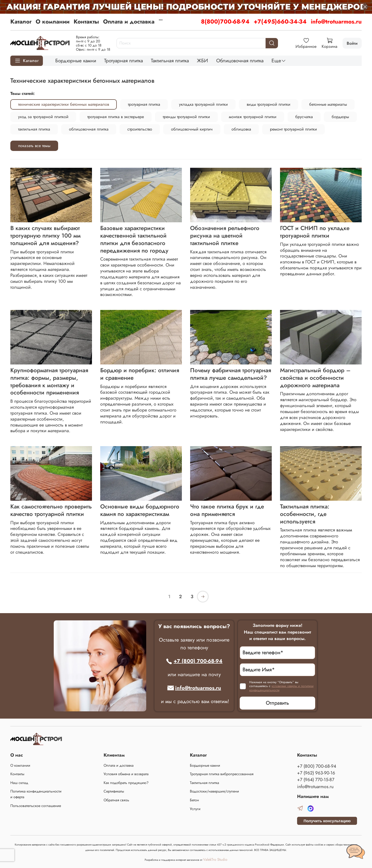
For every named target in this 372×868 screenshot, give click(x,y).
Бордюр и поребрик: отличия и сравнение (140, 374)
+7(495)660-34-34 (280, 21)
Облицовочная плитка (240, 60)
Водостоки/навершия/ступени (214, 791)
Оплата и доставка (129, 21)
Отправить (277, 703)
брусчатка (304, 117)
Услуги (195, 809)
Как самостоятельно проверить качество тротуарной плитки (51, 510)
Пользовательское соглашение (36, 806)
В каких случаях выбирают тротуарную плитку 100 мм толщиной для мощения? (45, 235)
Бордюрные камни (76, 60)
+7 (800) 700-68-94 (194, 661)
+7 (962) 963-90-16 (316, 773)
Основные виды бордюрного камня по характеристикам (140, 510)
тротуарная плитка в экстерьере (116, 117)
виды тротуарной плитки (269, 104)
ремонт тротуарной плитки (293, 129)
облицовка (241, 129)
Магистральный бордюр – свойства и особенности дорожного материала (315, 378)
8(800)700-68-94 (225, 21)
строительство (140, 129)
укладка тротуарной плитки (203, 104)
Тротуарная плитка (123, 60)
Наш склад (19, 783)
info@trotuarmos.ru (336, 21)
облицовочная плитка (89, 129)
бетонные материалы (328, 104)
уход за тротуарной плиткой (43, 117)
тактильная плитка (34, 129)
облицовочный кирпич (192, 129)
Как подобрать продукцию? (126, 783)
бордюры (340, 117)
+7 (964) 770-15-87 (316, 780)
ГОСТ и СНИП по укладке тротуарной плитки (315, 232)
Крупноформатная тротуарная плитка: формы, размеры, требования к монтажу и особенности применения (49, 381)
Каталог (21, 21)
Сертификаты (114, 791)
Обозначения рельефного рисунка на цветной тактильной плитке (225, 235)
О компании (53, 21)
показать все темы (34, 146)
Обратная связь (116, 800)
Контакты (86, 21)
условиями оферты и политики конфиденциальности (281, 688)
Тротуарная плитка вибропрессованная (222, 774)
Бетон (194, 800)
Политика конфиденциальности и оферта (36, 794)
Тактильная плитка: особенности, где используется (305, 514)
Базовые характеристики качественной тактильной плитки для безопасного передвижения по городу (134, 239)
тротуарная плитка (144, 104)
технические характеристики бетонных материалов (64, 104)
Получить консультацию (327, 821)
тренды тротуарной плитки (186, 117)
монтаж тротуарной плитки (253, 117)
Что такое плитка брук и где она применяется (227, 510)
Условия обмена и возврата (126, 774)
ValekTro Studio (215, 859)
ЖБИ (202, 60)
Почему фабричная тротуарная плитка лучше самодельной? (231, 374)
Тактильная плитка (170, 60)
